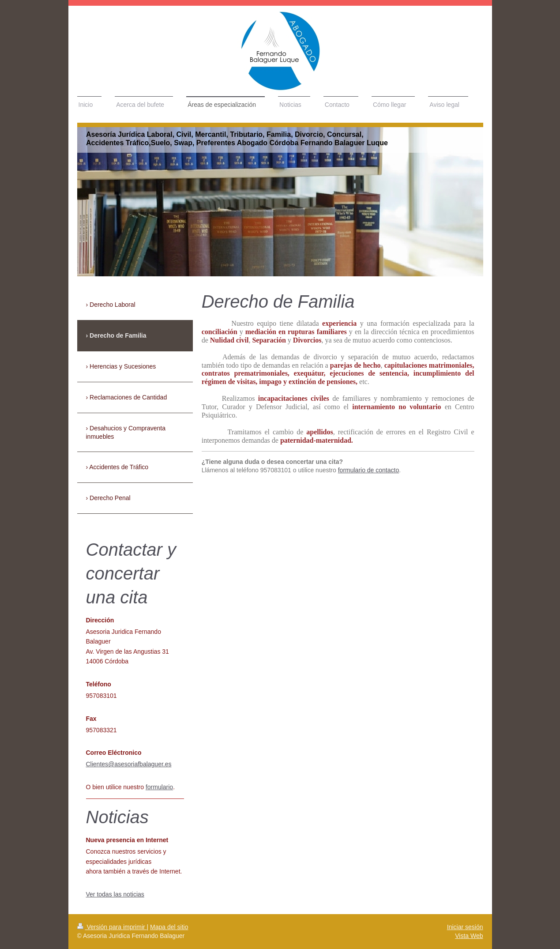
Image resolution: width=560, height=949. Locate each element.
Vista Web (469, 936)
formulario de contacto (369, 470)
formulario (159, 787)
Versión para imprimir (112, 927)
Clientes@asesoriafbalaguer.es (129, 764)
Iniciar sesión (465, 927)
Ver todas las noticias (115, 894)
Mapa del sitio (169, 927)
